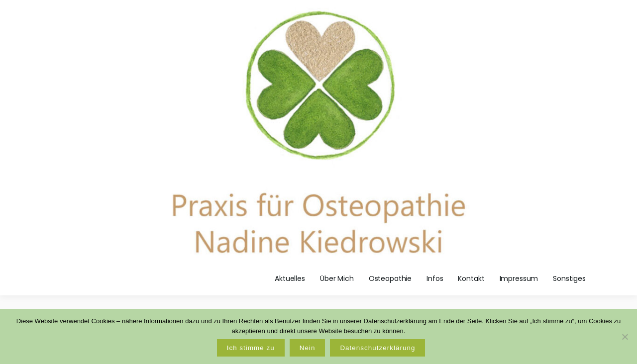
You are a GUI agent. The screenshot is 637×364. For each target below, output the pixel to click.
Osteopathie (390, 278)
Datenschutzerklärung (377, 348)
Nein (308, 348)
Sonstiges (569, 278)
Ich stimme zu (251, 348)
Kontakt (471, 278)
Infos (435, 278)
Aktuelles (290, 278)
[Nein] (625, 337)
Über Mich (337, 278)
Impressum (519, 278)
